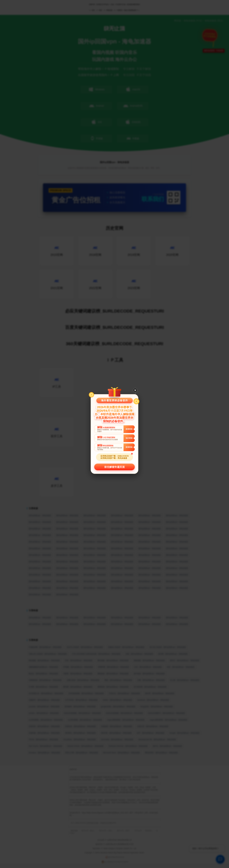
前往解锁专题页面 (114, 467)
